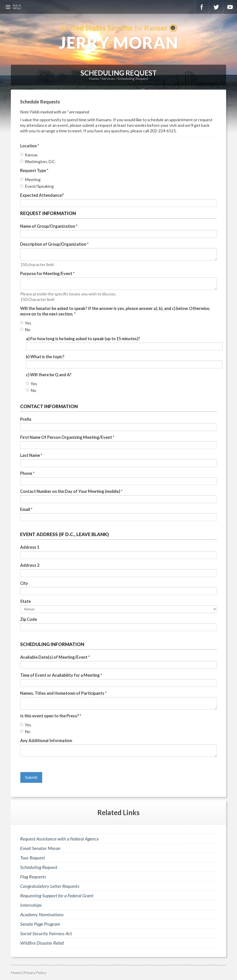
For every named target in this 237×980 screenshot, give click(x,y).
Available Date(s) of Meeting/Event (55, 657)
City (24, 583)
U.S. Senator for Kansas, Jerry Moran (118, 37)
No (28, 330)
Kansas (31, 155)
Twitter (216, 7)
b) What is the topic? (45, 357)
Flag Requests (33, 877)
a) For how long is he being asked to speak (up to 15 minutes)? (83, 339)
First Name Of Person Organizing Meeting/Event (67, 437)
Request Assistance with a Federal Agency (59, 839)
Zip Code (29, 619)
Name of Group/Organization (49, 226)
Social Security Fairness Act (46, 933)
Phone (27, 473)
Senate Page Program (40, 924)
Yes (28, 323)
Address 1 (30, 547)
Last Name (31, 455)
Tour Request (33, 858)
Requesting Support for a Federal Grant (57, 895)
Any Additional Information (46, 740)
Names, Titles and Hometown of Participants (63, 693)
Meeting (33, 179)
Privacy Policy (35, 972)
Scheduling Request (133, 78)
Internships (31, 905)
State (25, 601)
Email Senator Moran (40, 848)
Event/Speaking (39, 186)
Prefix (26, 419)
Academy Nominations (42, 914)
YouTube (230, 7)
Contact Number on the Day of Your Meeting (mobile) (71, 491)
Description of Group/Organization (54, 244)
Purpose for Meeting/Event (47, 273)
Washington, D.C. (40, 161)
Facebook (202, 7)
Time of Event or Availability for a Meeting (61, 675)
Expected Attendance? (42, 195)
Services (108, 78)
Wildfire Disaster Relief (42, 943)
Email (26, 509)
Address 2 (30, 565)
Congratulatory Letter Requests (50, 886)
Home (94, 78)
